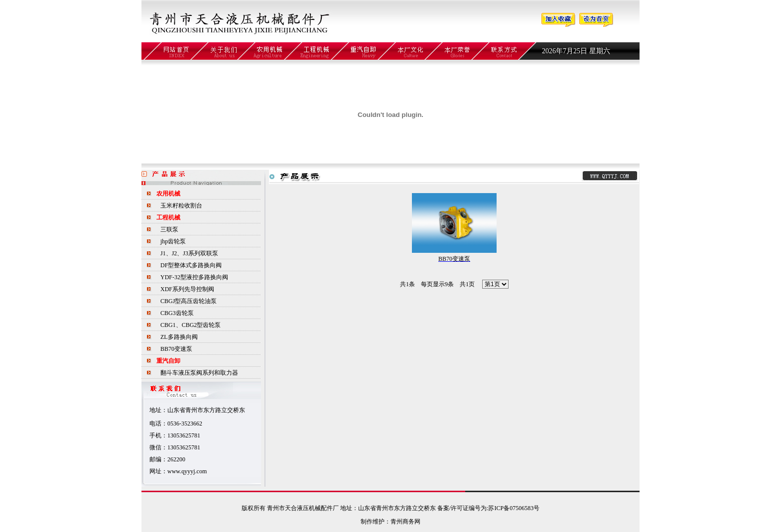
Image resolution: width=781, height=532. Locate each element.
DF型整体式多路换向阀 (191, 265)
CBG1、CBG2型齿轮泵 (191, 325)
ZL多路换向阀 (179, 337)
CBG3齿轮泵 (177, 313)
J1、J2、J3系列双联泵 (189, 253)
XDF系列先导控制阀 (187, 289)
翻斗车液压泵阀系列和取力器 (199, 373)
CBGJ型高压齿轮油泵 (189, 301)
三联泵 (169, 229)
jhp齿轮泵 (173, 241)
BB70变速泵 (176, 349)
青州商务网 (405, 522)
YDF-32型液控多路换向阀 (194, 277)
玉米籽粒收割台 (181, 206)
